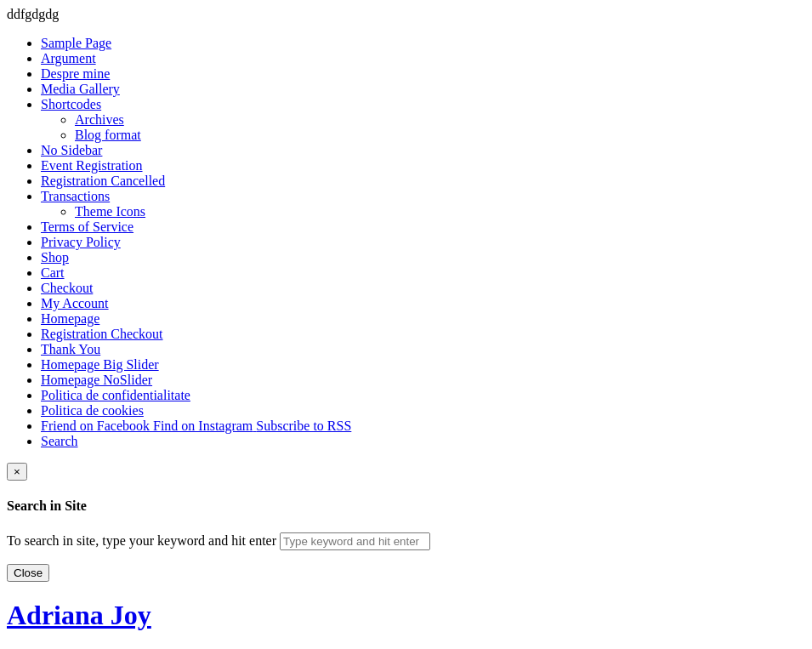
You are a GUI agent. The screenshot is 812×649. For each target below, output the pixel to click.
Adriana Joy (79, 615)
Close (28, 573)
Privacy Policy (81, 242)
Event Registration (92, 165)
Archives (99, 120)
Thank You (71, 349)
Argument (68, 58)
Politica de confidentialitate (116, 395)
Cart (53, 273)
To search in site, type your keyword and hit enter (142, 541)
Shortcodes (71, 104)
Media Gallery (80, 89)
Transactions (75, 196)
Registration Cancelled (103, 181)
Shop (55, 257)
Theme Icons (110, 211)
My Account (75, 303)
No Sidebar (71, 150)
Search (60, 441)
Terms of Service (87, 227)
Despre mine (75, 74)
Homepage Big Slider (100, 364)
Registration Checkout (102, 334)
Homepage (70, 319)
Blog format (108, 135)
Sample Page (76, 43)
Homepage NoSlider (97, 380)
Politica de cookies (92, 410)
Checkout (67, 288)
